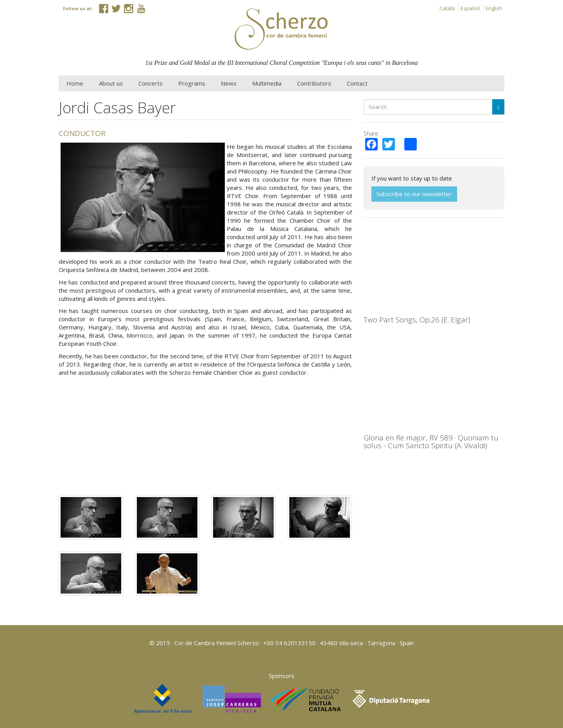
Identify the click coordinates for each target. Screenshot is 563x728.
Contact (357, 83)
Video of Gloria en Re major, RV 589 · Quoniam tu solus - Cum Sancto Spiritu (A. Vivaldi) (434, 387)
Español (470, 8)
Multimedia (267, 83)
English (494, 8)
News (229, 83)
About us (111, 83)
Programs (192, 83)
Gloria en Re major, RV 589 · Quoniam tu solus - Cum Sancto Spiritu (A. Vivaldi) (431, 442)
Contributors (314, 83)
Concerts (151, 83)
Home (75, 83)
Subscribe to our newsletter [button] (414, 194)
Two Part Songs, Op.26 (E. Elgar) (417, 320)
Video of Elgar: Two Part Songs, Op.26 (434, 269)
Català (447, 8)
